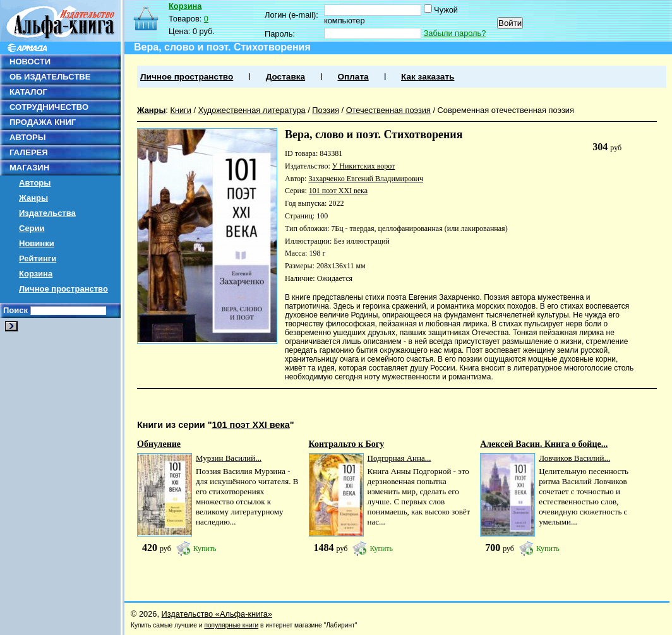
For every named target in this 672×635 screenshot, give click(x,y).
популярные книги (231, 625)
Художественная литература (252, 110)
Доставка (285, 77)
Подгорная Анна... (399, 458)
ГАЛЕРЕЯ (29, 152)
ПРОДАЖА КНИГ (43, 122)
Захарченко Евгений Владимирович (366, 179)
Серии (32, 228)
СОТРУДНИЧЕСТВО (49, 107)
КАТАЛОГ (28, 92)
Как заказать (428, 77)
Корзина (36, 274)
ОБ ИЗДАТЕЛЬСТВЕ (50, 77)
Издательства (47, 213)
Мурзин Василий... (229, 458)
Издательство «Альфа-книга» (217, 614)
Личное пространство (63, 289)
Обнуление (159, 444)
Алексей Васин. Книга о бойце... (544, 444)
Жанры (33, 198)
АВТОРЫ (27, 137)
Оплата (353, 77)
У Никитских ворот (363, 166)
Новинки (37, 243)
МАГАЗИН (29, 168)
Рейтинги (38, 258)
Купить (205, 549)
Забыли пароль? (455, 33)
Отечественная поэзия (388, 110)
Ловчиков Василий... (574, 458)
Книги (181, 110)
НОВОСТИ (30, 62)
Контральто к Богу (347, 444)
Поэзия (326, 110)
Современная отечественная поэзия (506, 110)
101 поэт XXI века (338, 191)
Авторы (35, 183)
